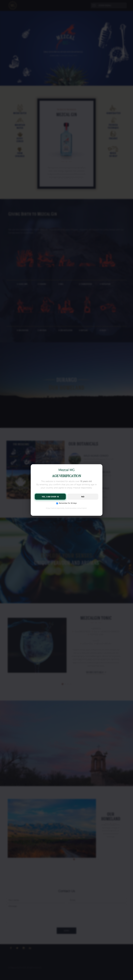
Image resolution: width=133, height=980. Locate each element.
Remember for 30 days (67, 503)
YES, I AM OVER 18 (50, 497)
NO (83, 497)
